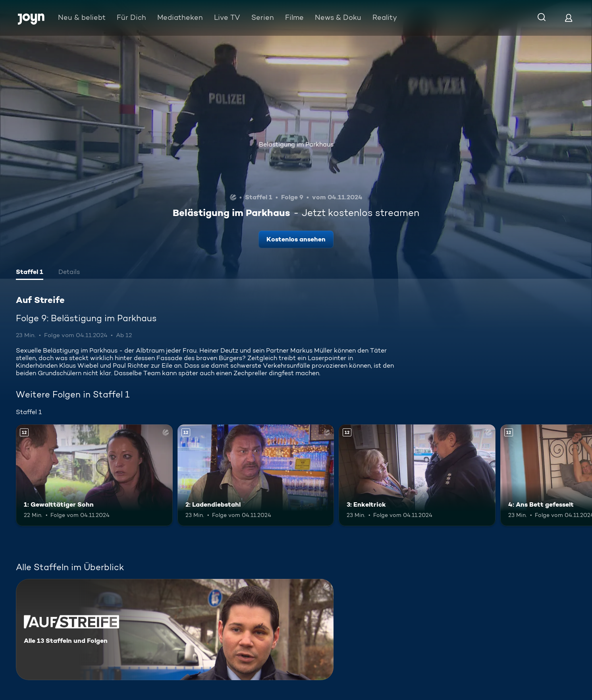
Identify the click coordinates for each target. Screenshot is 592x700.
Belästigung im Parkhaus (296, 144)
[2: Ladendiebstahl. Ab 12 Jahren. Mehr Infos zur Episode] (256, 475)
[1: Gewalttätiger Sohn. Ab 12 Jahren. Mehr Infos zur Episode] (94, 475)
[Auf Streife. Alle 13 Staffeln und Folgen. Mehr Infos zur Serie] (175, 630)
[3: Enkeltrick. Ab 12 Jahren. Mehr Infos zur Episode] (417, 475)
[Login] (569, 18)
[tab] (30, 273)
